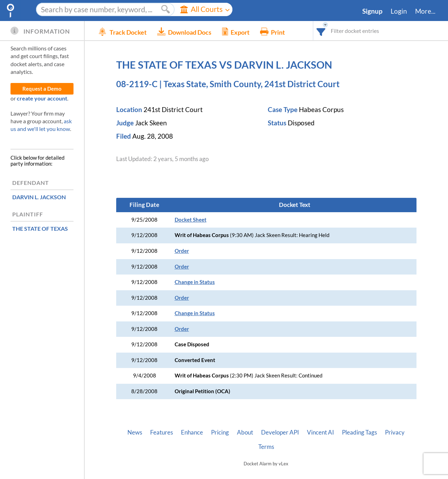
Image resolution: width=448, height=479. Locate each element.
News (135, 432)
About (245, 432)
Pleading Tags (359, 432)
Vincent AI (320, 432)
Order (182, 251)
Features (162, 432)
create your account (42, 98)
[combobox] (321, 31)
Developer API (280, 432)
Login (399, 11)
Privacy (395, 432)
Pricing (220, 432)
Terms (266, 447)
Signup (372, 11)
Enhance (192, 432)
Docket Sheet (191, 220)
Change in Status (195, 282)
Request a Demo (42, 89)
